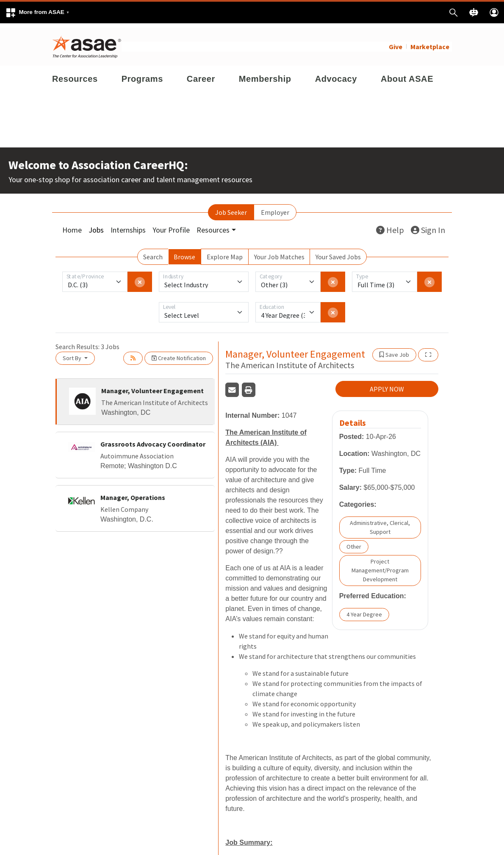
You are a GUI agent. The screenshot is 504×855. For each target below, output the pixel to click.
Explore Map (225, 253)
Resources (75, 75)
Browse (184, 253)
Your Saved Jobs (338, 253)
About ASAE (407, 75)
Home (72, 226)
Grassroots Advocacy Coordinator (153, 440)
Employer (275, 208)
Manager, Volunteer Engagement (152, 386)
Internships (128, 226)
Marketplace (430, 42)
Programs (142, 75)
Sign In (428, 226)
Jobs (96, 226)
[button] (37, 12)
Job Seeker (231, 208)
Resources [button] (213, 226)
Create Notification (179, 354)
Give (396, 42)
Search (153, 253)
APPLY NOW (387, 385)
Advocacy (336, 75)
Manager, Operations (133, 493)
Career (201, 75)
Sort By (73, 354)
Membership (265, 75)
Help (390, 226)
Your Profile (171, 226)
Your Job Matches (279, 253)
